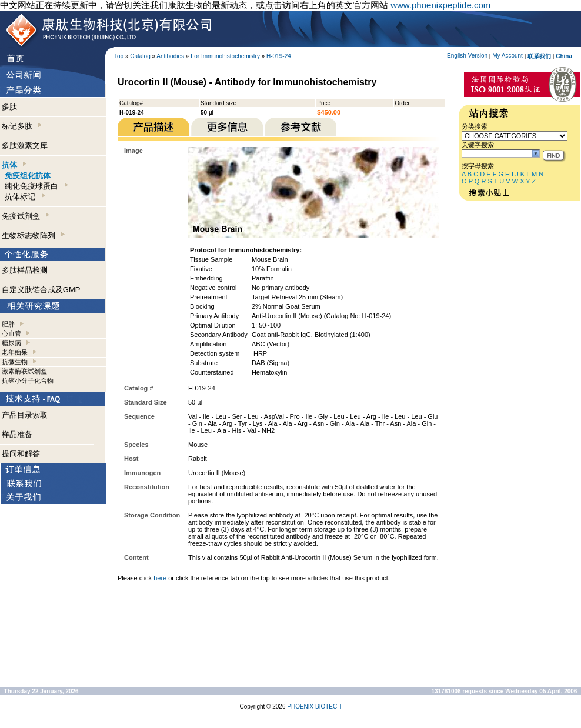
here (160, 578)
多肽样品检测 (25, 270)
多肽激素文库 (25, 146)
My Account (507, 56)
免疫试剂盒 (26, 216)
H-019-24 (279, 56)
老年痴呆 (15, 352)
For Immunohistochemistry (225, 56)
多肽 (9, 107)
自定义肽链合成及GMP (41, 290)
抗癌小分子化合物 (28, 380)
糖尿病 (11, 343)
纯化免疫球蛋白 (36, 186)
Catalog (140, 56)
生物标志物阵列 (33, 236)
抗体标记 (25, 197)
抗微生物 (15, 362)
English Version (467, 56)
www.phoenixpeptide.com (440, 5)
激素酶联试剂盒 (24, 371)
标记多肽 (22, 126)
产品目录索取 (25, 415)
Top (119, 56)
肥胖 (8, 324)
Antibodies (170, 56)
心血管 (11, 333)
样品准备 (17, 434)
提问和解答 (21, 454)
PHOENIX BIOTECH (314, 707)
